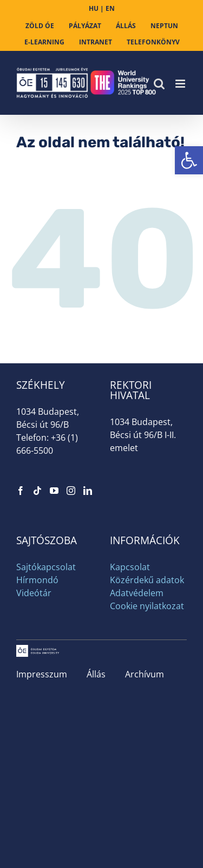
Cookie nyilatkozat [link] (147, 606)
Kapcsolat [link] (130, 567)
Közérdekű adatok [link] (147, 580)
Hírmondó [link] (37, 580)
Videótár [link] (34, 593)
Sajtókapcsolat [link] (46, 567)
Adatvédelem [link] (137, 593)
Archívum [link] (145, 674)
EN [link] (110, 8)
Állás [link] (96, 674)
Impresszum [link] (42, 674)
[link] (189, 160)
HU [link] (94, 8)
